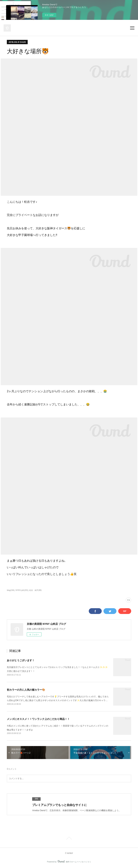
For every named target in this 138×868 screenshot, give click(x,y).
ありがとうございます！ (21, 660)
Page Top (69, 839)
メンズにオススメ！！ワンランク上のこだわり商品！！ (38, 719)
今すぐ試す (49, 15)
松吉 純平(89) (35, 590)
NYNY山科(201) (22, 590)
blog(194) (11, 590)
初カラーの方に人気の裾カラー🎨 (26, 690)
